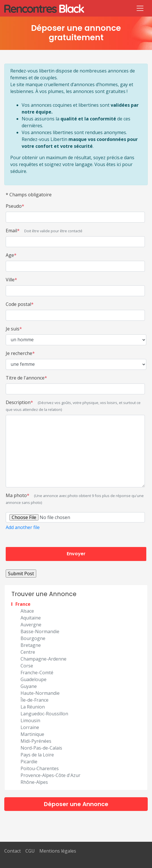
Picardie (29, 762)
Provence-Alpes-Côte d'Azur (50, 775)
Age (11, 255)
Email (44, 231)
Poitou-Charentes (40, 768)
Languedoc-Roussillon (44, 714)
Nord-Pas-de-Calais (41, 748)
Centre (28, 652)
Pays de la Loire (37, 755)
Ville (11, 280)
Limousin (30, 720)
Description (73, 406)
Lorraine (30, 727)
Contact (13, 851)
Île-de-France (35, 700)
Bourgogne (33, 638)
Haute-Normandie (40, 693)
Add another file (23, 527)
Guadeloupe (34, 679)
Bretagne (31, 645)
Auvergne (31, 625)
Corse (27, 666)
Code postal (20, 304)
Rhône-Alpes (34, 782)
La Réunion (33, 707)
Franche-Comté (37, 673)
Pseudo (15, 206)
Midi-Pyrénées (36, 741)
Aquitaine (31, 618)
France (23, 604)
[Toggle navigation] (140, 8)
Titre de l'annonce (26, 378)
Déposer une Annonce (76, 804)
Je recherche (20, 353)
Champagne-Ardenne (43, 659)
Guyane (29, 686)
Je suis (14, 329)
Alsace (27, 611)
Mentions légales (58, 851)
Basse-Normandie (40, 631)
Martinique (32, 734)
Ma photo (75, 499)
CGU (30, 851)
